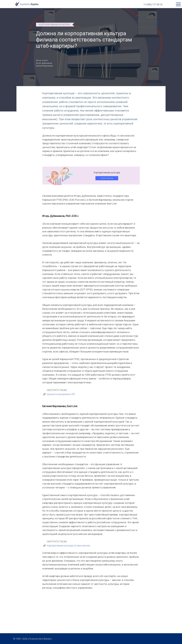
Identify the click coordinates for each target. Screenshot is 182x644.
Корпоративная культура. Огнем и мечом (66, 546)
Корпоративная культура (54, 25)
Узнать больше (107, 178)
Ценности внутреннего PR (59, 394)
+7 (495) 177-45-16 (153, 5)
